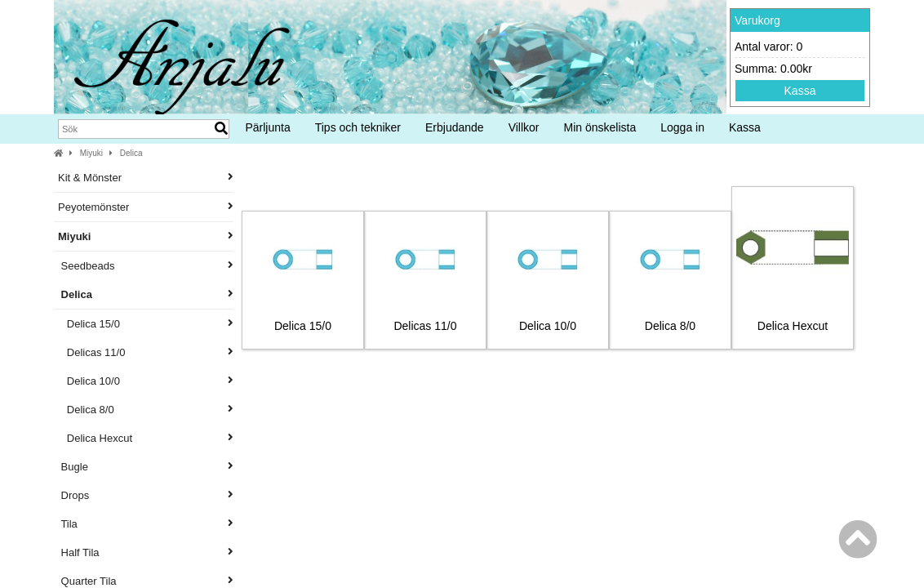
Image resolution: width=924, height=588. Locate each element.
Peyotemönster (146, 207)
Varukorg (757, 20)
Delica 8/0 (146, 410)
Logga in (682, 127)
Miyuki (91, 153)
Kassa (800, 91)
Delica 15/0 (146, 324)
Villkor (524, 127)
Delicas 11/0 (146, 352)
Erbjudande (455, 127)
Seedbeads (146, 266)
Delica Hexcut (146, 438)
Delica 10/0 (146, 381)
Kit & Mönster (146, 178)
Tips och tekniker (358, 127)
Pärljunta (267, 127)
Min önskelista (600, 127)
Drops (146, 495)
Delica (131, 153)
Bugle (146, 467)
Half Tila (146, 552)
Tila (146, 524)
